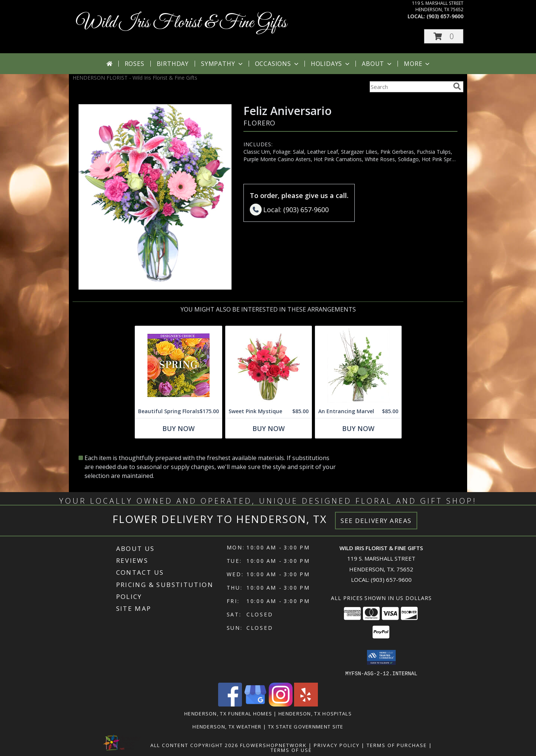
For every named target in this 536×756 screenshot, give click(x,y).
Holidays (331, 64)
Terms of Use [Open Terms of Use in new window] (291, 750)
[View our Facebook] (230, 704)
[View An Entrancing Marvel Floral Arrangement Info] (358, 365)
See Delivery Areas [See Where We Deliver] (376, 521)
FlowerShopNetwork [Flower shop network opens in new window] (273, 745)
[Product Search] (410, 87)
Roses (135, 64)
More (417, 64)
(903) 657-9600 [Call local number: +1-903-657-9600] (445, 16)
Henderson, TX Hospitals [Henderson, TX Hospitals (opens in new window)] (315, 713)
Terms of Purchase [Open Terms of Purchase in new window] (397, 745)
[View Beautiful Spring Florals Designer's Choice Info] (178, 365)
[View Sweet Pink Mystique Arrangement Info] (269, 365)
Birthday (173, 64)
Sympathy (222, 64)
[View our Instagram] (281, 704)
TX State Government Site (306, 726)
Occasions (277, 64)
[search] (457, 86)
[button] (444, 36)
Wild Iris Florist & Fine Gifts (181, 23)
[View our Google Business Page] (255, 704)
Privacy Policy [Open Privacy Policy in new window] (337, 745)
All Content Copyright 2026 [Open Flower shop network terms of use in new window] (194, 745)
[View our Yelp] (306, 704)
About (377, 64)
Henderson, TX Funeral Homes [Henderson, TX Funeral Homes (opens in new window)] (228, 713)
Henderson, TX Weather (227, 726)
